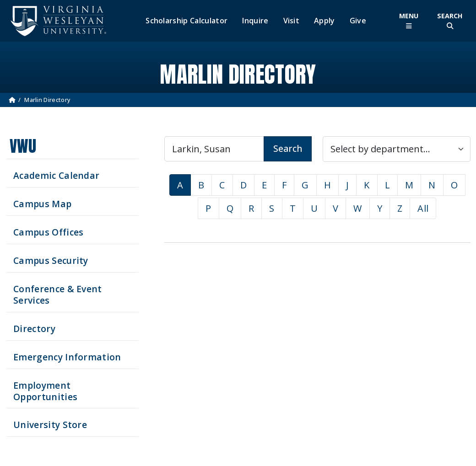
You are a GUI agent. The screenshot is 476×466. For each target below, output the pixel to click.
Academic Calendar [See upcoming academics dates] (56, 175)
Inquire (255, 21)
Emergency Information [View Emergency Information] (67, 357)
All (423, 208)
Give (358, 21)
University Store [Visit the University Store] (50, 425)
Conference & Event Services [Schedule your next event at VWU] (58, 295)
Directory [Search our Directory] (34, 329)
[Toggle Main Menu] (409, 21)
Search (288, 148)
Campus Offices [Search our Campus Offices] (48, 232)
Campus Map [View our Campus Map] (42, 204)
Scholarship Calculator (187, 21)
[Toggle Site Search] (450, 21)
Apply (325, 21)
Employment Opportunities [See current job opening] (45, 391)
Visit (292, 21)
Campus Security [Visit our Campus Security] (51, 260)
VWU (23, 146)
